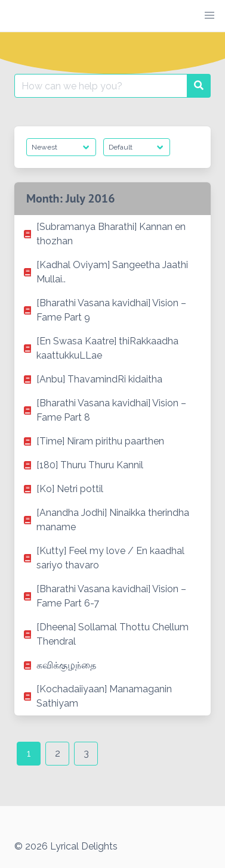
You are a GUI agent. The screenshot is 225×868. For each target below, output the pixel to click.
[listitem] (112, 234)
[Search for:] (101, 86)
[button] (209, 15)
